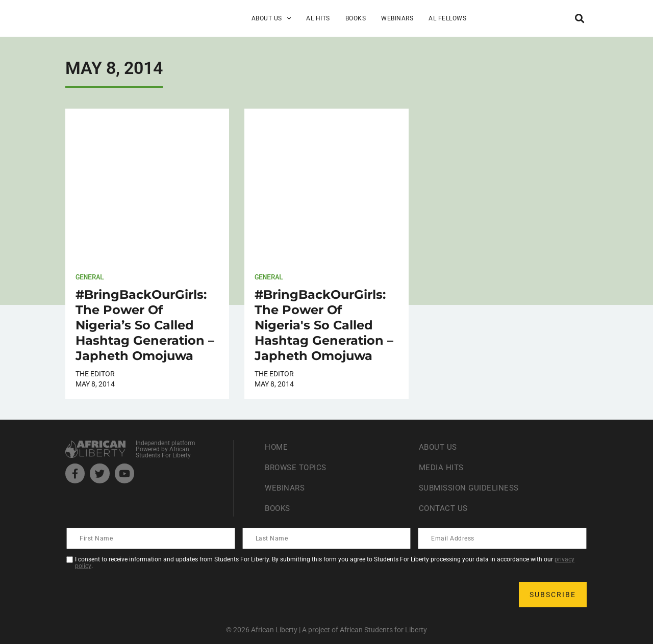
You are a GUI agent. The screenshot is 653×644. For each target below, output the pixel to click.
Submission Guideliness (472, 488)
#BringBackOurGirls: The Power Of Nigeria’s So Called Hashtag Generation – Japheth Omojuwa (145, 325)
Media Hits (442, 468)
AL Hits (318, 18)
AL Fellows (447, 18)
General (90, 277)
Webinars (397, 18)
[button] (579, 18)
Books (356, 18)
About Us (271, 18)
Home (277, 447)
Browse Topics (298, 468)
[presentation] (145, 595)
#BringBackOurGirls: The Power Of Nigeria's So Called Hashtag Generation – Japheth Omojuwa (324, 325)
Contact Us (444, 509)
